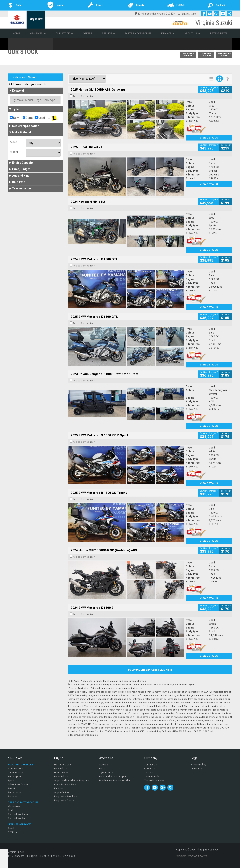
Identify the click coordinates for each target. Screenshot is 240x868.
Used (40, 118)
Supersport (14, 776)
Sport (11, 780)
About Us (192, 33)
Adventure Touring (19, 784)
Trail (10, 810)
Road (11, 828)
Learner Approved (20, 824)
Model (14, 152)
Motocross (14, 806)
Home (16, 33)
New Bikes (38, 33)
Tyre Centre (106, 772)
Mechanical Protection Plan (115, 780)
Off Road (13, 832)
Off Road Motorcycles (23, 802)
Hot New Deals (63, 765)
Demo (28, 118)
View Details (209, 138)
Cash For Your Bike (65, 784)
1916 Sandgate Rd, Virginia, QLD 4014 (155, 14)
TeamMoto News (154, 780)
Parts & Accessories (138, 33)
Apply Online (61, 792)
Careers (149, 772)
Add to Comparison (84, 96)
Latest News (219, 33)
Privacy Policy (198, 765)
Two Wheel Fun (17, 818)
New (14, 118)
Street (11, 788)
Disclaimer (197, 769)
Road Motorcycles (20, 765)
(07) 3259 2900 (188, 14)
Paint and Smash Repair (113, 776)
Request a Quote (64, 800)
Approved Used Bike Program (72, 780)
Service (109, 33)
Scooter (12, 796)
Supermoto (14, 792)
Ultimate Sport (16, 772)
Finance (168, 33)
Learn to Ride (152, 776)
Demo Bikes (61, 772)
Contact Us (150, 765)
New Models (15, 769)
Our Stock (64, 33)
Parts (102, 769)
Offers (88, 33)
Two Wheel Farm (18, 814)
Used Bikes (61, 776)
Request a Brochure (66, 796)
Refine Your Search (23, 77)
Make (13, 142)
